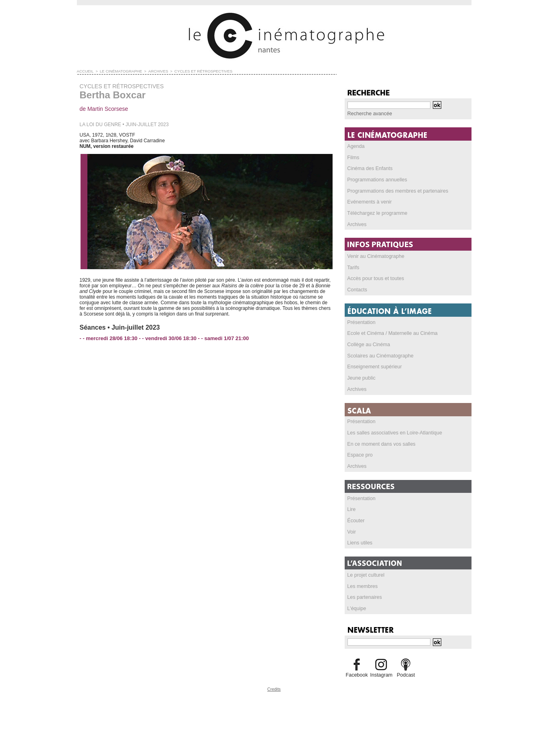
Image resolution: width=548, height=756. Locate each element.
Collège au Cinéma (368, 347)
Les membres (362, 590)
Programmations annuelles (376, 180)
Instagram (381, 679)
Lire (352, 513)
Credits (274, 693)
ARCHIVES (153, 71)
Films (353, 158)
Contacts (357, 291)
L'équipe (357, 613)
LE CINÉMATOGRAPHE (118, 71)
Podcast (406, 679)
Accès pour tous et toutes (375, 280)
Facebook (357, 679)
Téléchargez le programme (376, 214)
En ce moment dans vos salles (380, 447)
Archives (357, 225)
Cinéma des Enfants (369, 169)
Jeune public (361, 380)
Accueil (85, 71)
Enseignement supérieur (374, 369)
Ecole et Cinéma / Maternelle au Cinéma (391, 335)
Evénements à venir (369, 203)
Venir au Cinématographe (375, 258)
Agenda (356, 146)
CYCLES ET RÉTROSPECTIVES (196, 71)
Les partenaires (364, 602)
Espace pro (360, 458)
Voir (352, 536)
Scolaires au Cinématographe (379, 358)
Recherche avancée (369, 114)
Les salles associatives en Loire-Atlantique (393, 436)
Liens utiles (360, 547)
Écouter (356, 524)
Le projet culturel (365, 579)
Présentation (361, 324)
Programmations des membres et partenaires (396, 191)
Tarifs (353, 269)
